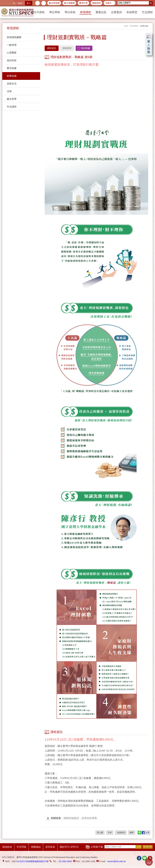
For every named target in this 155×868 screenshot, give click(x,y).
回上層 (100, 833)
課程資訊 (52, 48)
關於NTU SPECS (69, 847)
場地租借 (7, 847)
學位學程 (55, 12)
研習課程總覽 (14, 37)
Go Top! (149, 862)
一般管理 (12, 45)
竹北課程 (147, 12)
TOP (110, 833)
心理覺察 (12, 53)
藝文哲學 (12, 99)
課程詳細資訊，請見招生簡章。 (75, 818)
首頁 (126, 26)
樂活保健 (12, 68)
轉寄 (132, 833)
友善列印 (121, 833)
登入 (29, 3)
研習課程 (86, 12)
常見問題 (21, 847)
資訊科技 (12, 60)
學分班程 (70, 12)
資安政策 (50, 847)
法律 (9, 91)
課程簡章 (67, 48)
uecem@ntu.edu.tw (117, 861)
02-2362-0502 (65, 861)
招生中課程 (38, 12)
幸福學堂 (132, 12)
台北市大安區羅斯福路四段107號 (33, 861)
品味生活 (12, 84)
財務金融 (12, 76)
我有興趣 (86, 48)
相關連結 (36, 847)
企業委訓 (116, 12)
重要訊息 (101, 12)
